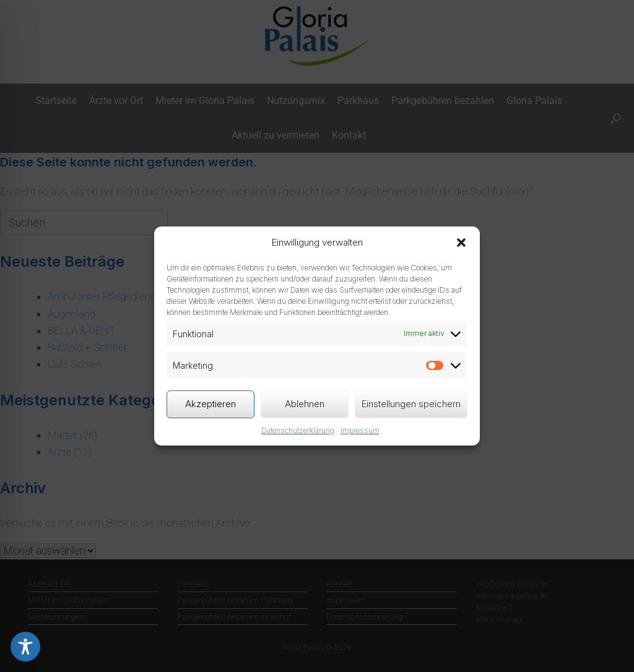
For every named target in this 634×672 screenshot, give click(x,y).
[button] (461, 243)
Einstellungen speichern (411, 404)
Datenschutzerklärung (298, 430)
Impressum (360, 430)
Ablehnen (305, 404)
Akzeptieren (211, 404)
